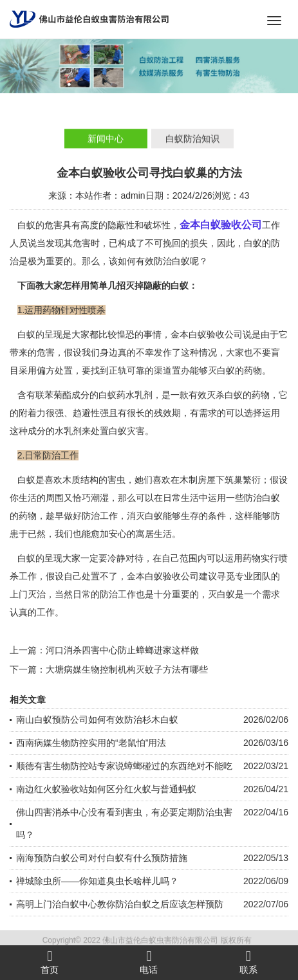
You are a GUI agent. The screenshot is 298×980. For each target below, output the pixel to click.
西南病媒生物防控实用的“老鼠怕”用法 (91, 743)
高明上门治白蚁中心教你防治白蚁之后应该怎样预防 (120, 904)
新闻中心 (106, 140)
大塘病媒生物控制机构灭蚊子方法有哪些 (127, 669)
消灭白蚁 (145, 516)
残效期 (167, 413)
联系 (248, 962)
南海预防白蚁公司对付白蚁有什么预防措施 (102, 858)
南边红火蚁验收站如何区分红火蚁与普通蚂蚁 (106, 789)
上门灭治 (28, 594)
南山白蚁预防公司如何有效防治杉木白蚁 (97, 720)
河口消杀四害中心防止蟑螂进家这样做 (122, 650)
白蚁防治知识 (192, 140)
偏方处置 (55, 370)
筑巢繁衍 (243, 480)
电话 (149, 962)
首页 (50, 962)
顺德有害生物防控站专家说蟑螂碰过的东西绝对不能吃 (124, 766)
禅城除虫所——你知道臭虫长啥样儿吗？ (97, 881)
